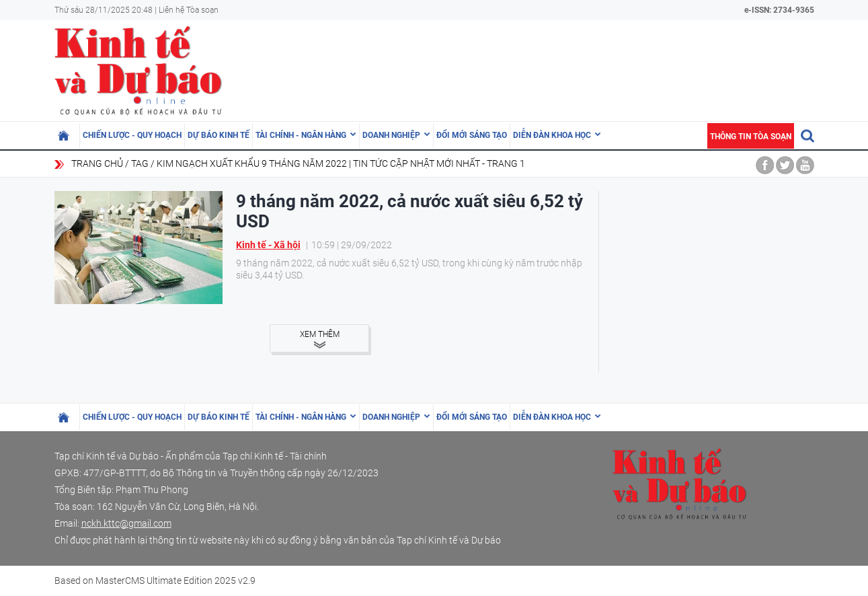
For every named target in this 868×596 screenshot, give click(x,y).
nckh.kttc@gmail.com (126, 523)
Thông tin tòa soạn (751, 137)
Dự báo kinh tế (219, 135)
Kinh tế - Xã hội (268, 245)
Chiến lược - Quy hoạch (132, 135)
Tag (140, 163)
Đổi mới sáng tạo (472, 135)
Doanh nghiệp (391, 135)
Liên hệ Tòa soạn (189, 10)
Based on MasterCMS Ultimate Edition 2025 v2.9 (155, 581)
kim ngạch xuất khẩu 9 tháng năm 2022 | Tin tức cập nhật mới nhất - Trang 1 (341, 163)
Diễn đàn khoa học (552, 135)
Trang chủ (97, 163)
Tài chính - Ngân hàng (301, 135)
